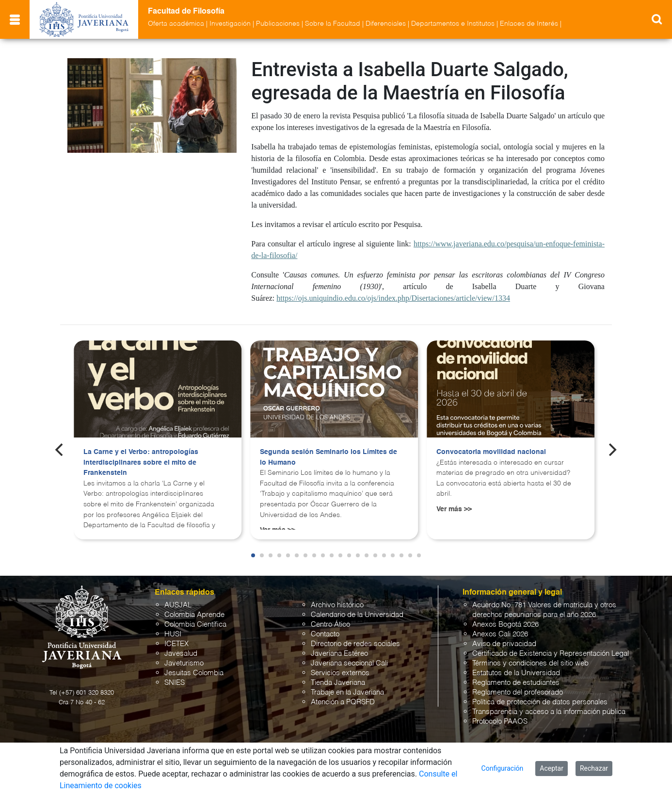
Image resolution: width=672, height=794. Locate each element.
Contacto (325, 634)
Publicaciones (278, 24)
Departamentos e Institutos (453, 24)
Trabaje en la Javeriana (347, 692)
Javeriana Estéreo (339, 654)
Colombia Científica (195, 624)
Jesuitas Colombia (194, 673)
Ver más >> (454, 509)
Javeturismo (184, 663)
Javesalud (181, 654)
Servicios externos (340, 673)
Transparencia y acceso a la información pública (549, 712)
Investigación (230, 24)
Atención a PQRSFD (343, 702)
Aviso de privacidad (504, 644)
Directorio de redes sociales (355, 644)
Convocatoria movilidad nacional (491, 452)
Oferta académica (176, 24)
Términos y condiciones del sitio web (530, 663)
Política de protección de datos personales (540, 702)
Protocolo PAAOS (500, 721)
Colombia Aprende (194, 615)
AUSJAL (178, 605)
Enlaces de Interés (529, 24)
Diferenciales (386, 24)
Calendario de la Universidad (357, 615)
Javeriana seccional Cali (349, 663)
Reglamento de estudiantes (516, 683)
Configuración (503, 768)
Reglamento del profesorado (518, 692)
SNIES (175, 683)
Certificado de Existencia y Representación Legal (551, 654)
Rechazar (594, 768)
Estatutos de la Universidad (516, 673)
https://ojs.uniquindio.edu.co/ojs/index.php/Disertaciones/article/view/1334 (393, 298)
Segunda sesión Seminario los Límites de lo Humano (328, 457)
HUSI (173, 634)
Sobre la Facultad (333, 24)
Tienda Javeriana (338, 683)
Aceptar (552, 768)
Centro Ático (330, 624)
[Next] (612, 450)
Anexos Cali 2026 (500, 634)
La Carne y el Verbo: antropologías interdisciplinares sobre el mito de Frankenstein (141, 462)
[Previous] (60, 450)
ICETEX (176, 644)
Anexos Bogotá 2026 (505, 624)
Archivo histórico (337, 605)
